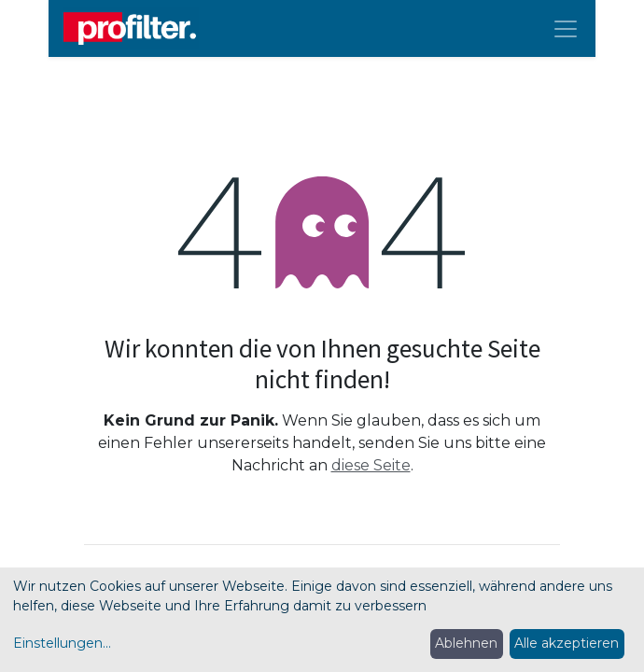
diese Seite (371, 465)
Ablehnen (466, 643)
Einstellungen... (62, 643)
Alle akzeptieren (567, 643)
